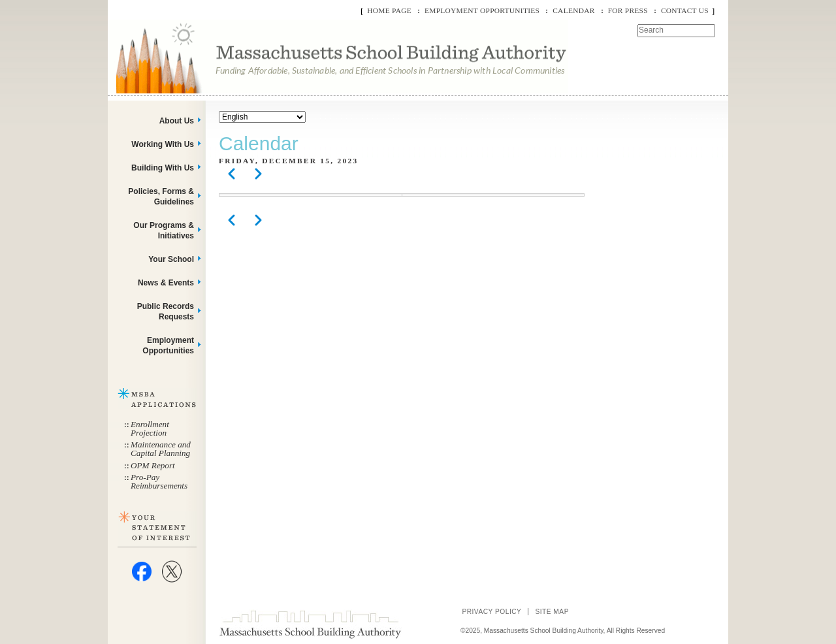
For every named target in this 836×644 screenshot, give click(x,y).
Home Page (389, 10)
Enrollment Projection (150, 428)
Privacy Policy (491, 612)
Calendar (573, 10)
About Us (177, 121)
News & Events (166, 283)
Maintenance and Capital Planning (161, 449)
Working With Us (163, 144)
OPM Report (153, 465)
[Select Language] (262, 117)
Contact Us (685, 10)
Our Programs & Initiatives (164, 231)
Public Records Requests (166, 312)
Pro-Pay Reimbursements (159, 481)
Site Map (552, 612)
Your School (171, 259)
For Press (628, 10)
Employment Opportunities (482, 10)
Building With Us (163, 168)
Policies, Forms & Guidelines (161, 197)
